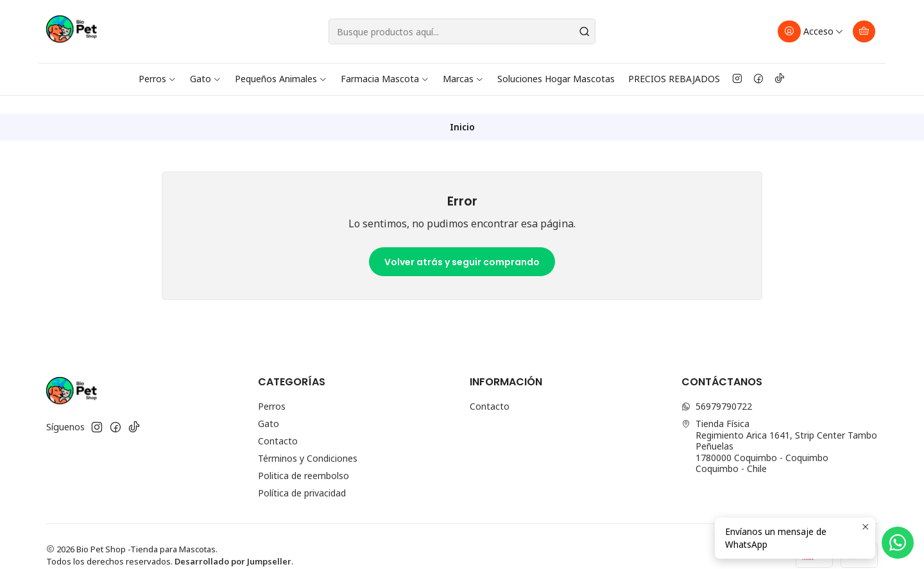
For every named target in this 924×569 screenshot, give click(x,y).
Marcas (463, 79)
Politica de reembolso (304, 458)
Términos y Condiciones (308, 440)
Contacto (278, 423)
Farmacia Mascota (385, 79)
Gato (206, 79)
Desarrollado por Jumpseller (233, 543)
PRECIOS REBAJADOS (674, 79)
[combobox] (462, 31)
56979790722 (717, 388)
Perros (158, 79)
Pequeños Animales (281, 79)
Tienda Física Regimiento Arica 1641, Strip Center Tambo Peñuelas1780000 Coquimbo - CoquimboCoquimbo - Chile (779, 428)
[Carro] (864, 31)
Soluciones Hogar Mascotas (556, 79)
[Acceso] (811, 31)
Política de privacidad (302, 475)
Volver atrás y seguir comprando (462, 244)
